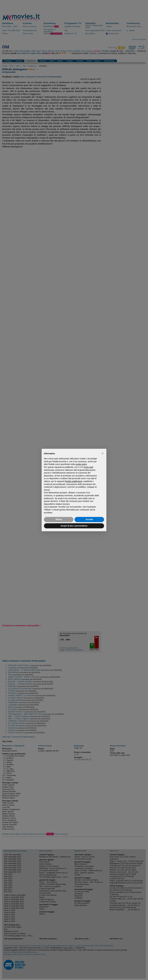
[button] (103, 453)
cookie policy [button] (81, 464)
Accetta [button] (89, 519)
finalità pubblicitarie (74, 481)
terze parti (89, 467)
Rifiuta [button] (59, 519)
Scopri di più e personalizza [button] (74, 526)
